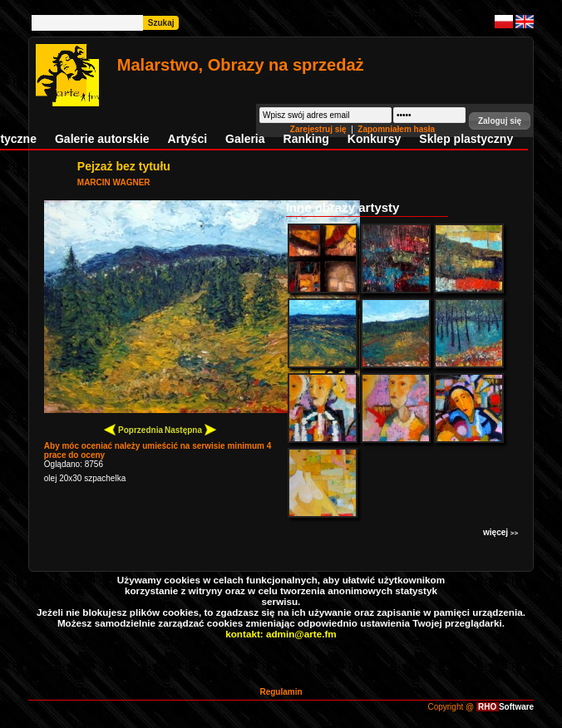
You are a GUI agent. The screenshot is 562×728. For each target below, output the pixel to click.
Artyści (187, 139)
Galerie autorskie (102, 139)
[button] (500, 121)
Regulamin (281, 692)
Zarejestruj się (320, 129)
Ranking (306, 139)
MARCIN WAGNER (114, 182)
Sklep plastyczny (466, 139)
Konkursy (375, 139)
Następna (190, 429)
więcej (500, 532)
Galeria (245, 139)
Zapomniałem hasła (396, 129)
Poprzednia (133, 429)
